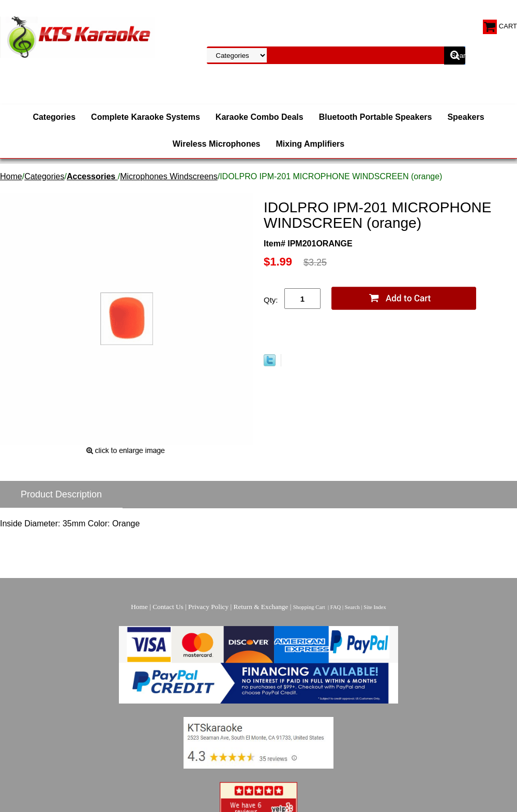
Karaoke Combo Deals (260, 117)
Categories (54, 117)
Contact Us (168, 607)
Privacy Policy (208, 607)
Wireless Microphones (217, 144)
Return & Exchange (261, 607)
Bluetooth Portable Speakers (376, 117)
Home (11, 176)
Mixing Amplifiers (310, 144)
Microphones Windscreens (169, 176)
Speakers (466, 117)
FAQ (336, 607)
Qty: (271, 300)
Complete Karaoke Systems (146, 117)
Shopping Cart (309, 607)
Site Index (375, 607)
